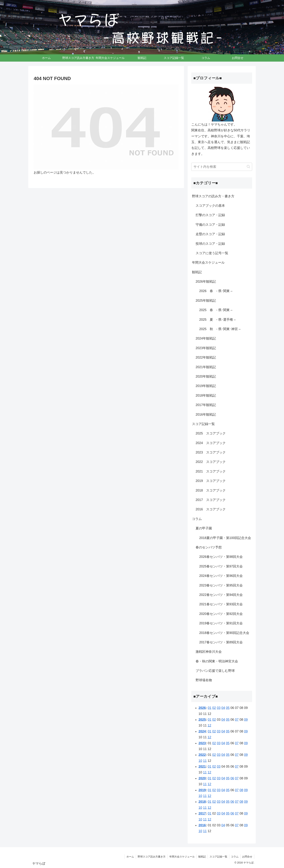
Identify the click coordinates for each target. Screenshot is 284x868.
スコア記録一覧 (218, 857)
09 (246, 720)
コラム (235, 857)
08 (241, 790)
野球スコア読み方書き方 (151, 857)
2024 (202, 731)
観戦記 (202, 857)
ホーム (129, 857)
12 (209, 725)
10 (200, 761)
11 (205, 761)
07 (237, 720)
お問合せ (247, 857)
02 (214, 708)
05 (228, 708)
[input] (222, 167)
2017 (202, 813)
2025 (202, 720)
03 (219, 708)
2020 (202, 778)
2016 (202, 825)
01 (210, 708)
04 (223, 708)
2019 (202, 790)
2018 (202, 802)
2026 (202, 708)
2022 (202, 755)
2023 (202, 743)
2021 (202, 767)
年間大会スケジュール (181, 857)
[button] (248, 167)
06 (232, 778)
